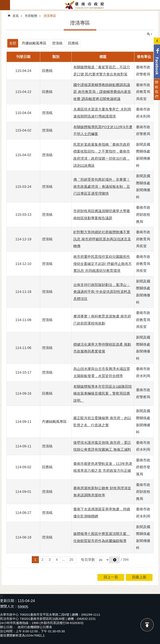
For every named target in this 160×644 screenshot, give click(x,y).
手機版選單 (5, 5)
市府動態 (31, 16)
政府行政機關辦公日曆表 (35, 627)
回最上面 (147, 625)
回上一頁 (111, 577)
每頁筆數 (88, 560)
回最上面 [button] (139, 577)
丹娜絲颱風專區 (34, 43)
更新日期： (9, 601)
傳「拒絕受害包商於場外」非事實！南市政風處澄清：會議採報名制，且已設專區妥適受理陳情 (102, 187)
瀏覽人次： (9, 607)
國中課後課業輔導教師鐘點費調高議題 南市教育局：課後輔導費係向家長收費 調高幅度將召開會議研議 (102, 92)
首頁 (16, 16)
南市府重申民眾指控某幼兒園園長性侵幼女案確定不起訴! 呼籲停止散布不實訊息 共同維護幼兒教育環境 (103, 264)
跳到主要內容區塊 (2, 2)
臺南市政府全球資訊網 (85, 5)
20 (71, 560)
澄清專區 (50, 16)
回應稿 (73, 43)
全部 (13, 43)
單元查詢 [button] (150, 34)
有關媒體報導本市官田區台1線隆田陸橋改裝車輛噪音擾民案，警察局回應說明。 (103, 394)
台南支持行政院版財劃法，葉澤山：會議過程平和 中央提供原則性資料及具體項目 (102, 292)
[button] (114, 560)
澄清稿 (57, 43)
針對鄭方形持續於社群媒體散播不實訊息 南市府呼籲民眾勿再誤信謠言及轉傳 (102, 239)
